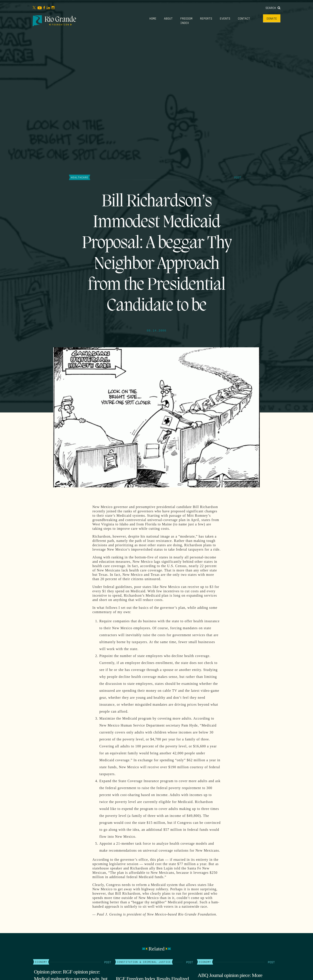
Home (153, 18)
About (168, 18)
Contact (244, 18)
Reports (206, 18)
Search (273, 8)
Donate (272, 18)
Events (225, 18)
